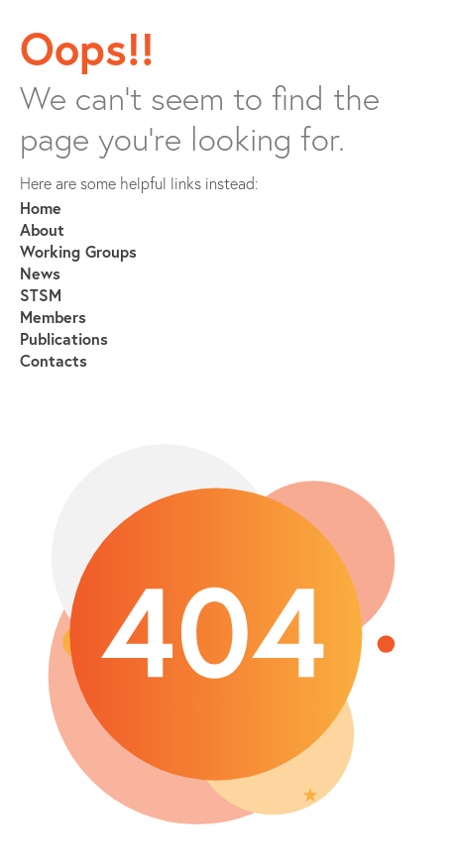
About (42, 229)
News (40, 273)
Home (41, 208)
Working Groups (78, 251)
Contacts (54, 360)
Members (53, 317)
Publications (64, 338)
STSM (41, 295)
